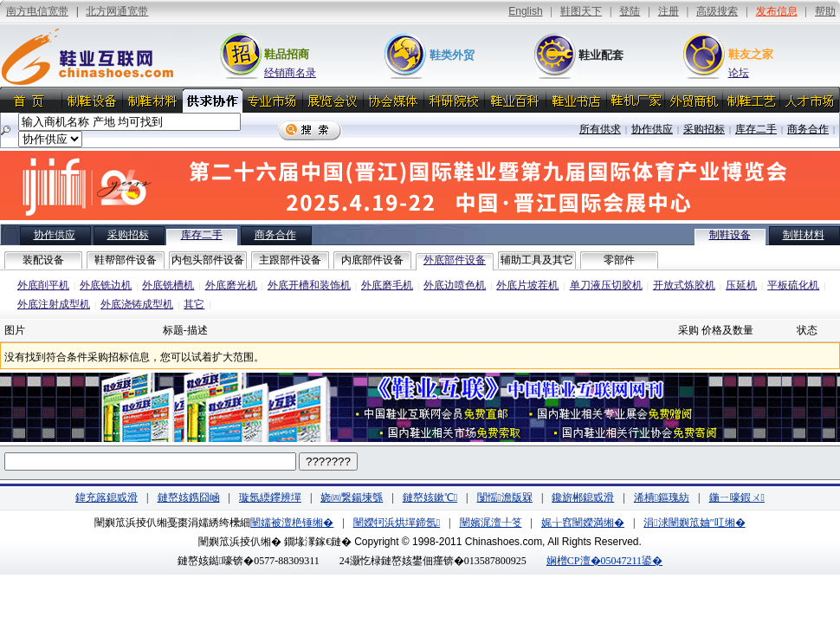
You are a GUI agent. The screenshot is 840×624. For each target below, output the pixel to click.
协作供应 (652, 129)
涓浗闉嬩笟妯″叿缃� (694, 523)
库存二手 (756, 129)
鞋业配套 (601, 55)
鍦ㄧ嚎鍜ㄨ (737, 497)
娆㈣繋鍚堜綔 (352, 497)
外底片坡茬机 (527, 285)
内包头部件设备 (208, 260)
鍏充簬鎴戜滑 (107, 497)
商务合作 (808, 129)
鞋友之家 (751, 54)
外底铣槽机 (168, 285)
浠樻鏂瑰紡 (662, 497)
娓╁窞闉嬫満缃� (583, 523)
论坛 (739, 73)
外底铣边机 (106, 285)
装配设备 (43, 260)
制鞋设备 (730, 235)
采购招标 (704, 129)
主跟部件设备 (290, 260)
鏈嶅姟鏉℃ (430, 497)
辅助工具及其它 (537, 260)
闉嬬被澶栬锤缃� (292, 523)
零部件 (619, 260)
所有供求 (600, 129)
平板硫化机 (793, 285)
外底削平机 (43, 285)
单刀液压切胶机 (606, 285)
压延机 (741, 285)
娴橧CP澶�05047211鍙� (604, 561)
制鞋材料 (804, 235)
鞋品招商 (287, 54)
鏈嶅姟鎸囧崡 (189, 497)
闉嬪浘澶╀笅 (491, 523)
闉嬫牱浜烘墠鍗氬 (397, 523)
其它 (194, 304)
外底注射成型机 (54, 304)
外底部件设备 (455, 260)
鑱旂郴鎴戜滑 (583, 497)
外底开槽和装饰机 (309, 285)
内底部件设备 (372, 260)
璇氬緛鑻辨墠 (270, 497)
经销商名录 (290, 73)
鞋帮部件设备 (126, 260)
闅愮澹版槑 (505, 497)
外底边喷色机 (455, 285)
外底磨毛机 (387, 285)
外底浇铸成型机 (137, 304)
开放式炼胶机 (684, 285)
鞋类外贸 (452, 55)
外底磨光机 (231, 285)
